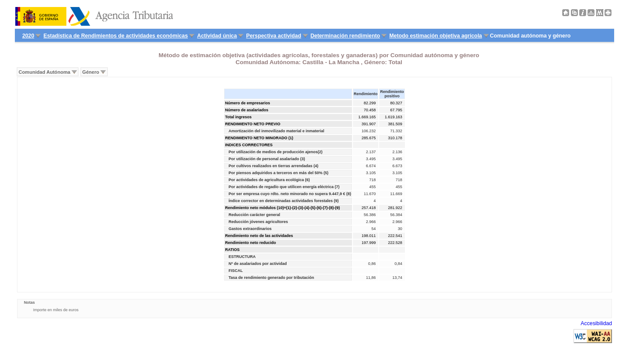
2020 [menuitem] (28, 36)
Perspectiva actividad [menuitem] (273, 36)
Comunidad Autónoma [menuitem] (45, 72)
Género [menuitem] (91, 72)
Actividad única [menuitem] (217, 36)
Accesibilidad (596, 323)
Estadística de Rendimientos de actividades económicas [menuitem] (116, 36)
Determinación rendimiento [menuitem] (345, 36)
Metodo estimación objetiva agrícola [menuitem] (435, 36)
